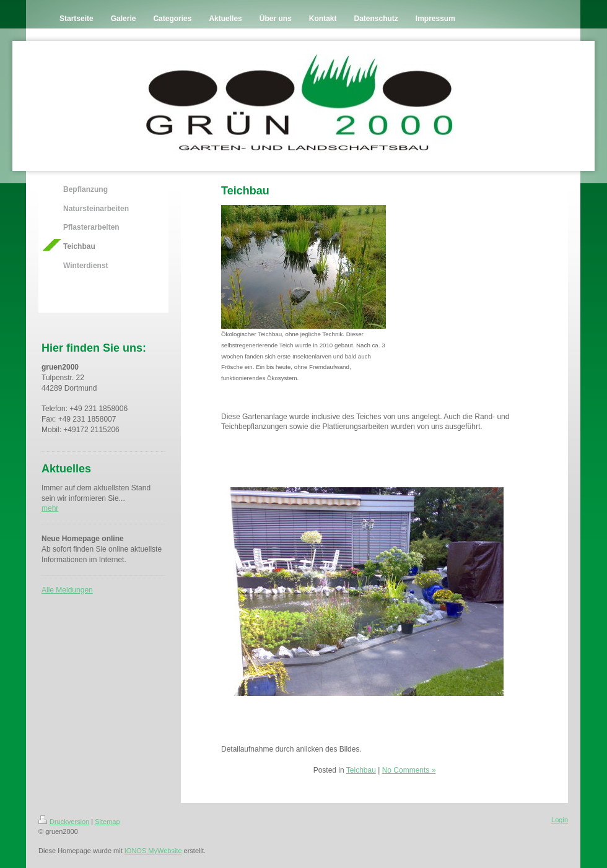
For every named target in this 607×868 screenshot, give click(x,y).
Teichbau (361, 770)
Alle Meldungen (67, 590)
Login (560, 820)
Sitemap (107, 822)
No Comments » (409, 770)
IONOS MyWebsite (153, 851)
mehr (50, 508)
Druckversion (64, 822)
